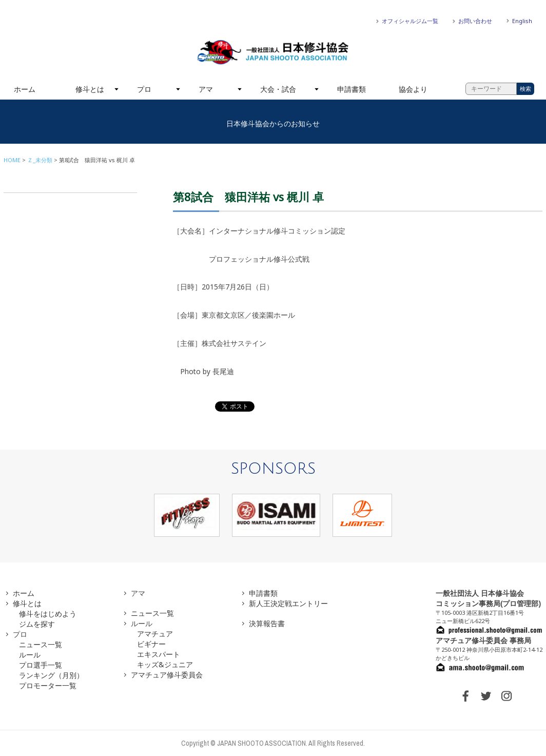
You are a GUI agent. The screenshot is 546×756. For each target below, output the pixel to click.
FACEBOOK (465, 696)
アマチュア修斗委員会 (167, 675)
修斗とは (90, 89)
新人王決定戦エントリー (288, 603)
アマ (206, 89)
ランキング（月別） (51, 675)
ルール (30, 655)
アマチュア (155, 634)
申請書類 (352, 89)
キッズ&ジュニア (165, 664)
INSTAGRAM (506, 696)
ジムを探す (37, 624)
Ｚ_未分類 (40, 160)
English (522, 21)
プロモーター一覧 (48, 685)
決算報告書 (267, 623)
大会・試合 (278, 89)
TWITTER (486, 696)
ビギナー (151, 644)
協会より (413, 89)
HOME (12, 160)
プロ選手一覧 (41, 665)
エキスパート (159, 654)
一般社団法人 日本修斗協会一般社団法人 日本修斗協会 (273, 52)
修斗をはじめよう (48, 614)
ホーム (25, 89)
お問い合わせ (475, 21)
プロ (144, 89)
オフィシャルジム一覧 (410, 21)
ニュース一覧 (41, 644)
